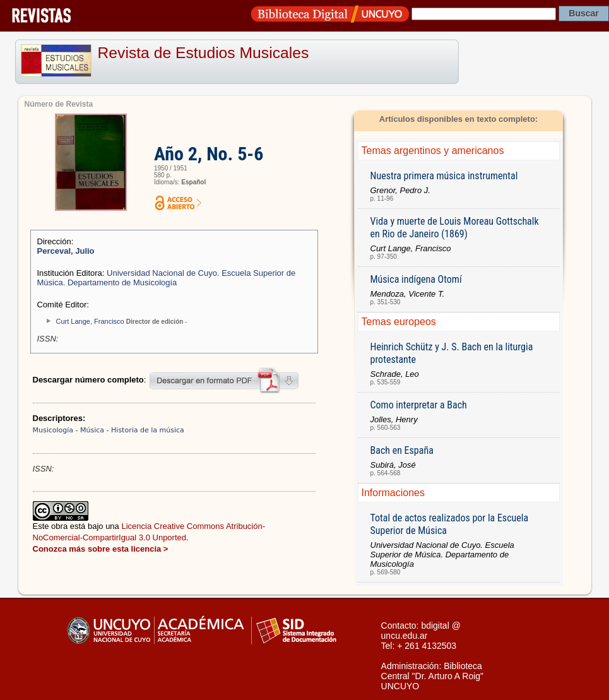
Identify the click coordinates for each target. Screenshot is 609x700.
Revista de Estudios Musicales (204, 53)
